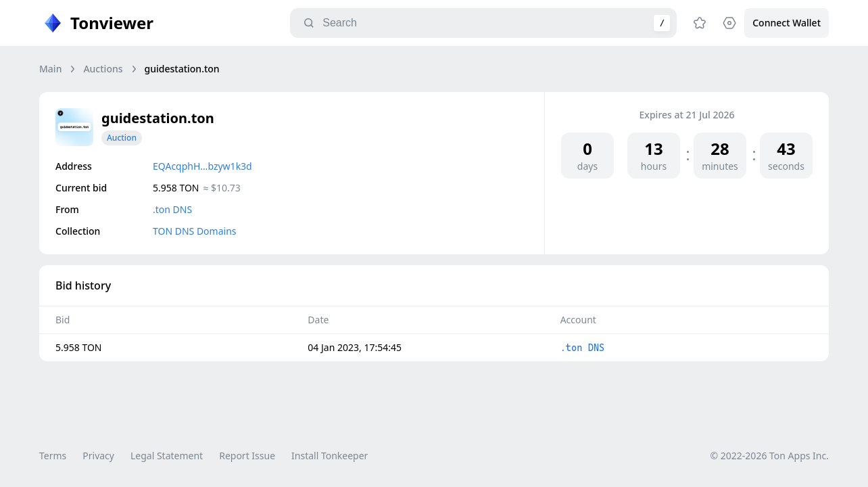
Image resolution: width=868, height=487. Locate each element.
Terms (53, 456)
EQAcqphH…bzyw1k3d (202, 166)
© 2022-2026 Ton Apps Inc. (770, 456)
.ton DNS (172, 209)
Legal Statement (167, 456)
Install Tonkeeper (330, 456)
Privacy (98, 456)
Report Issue (247, 456)
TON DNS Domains (195, 231)
